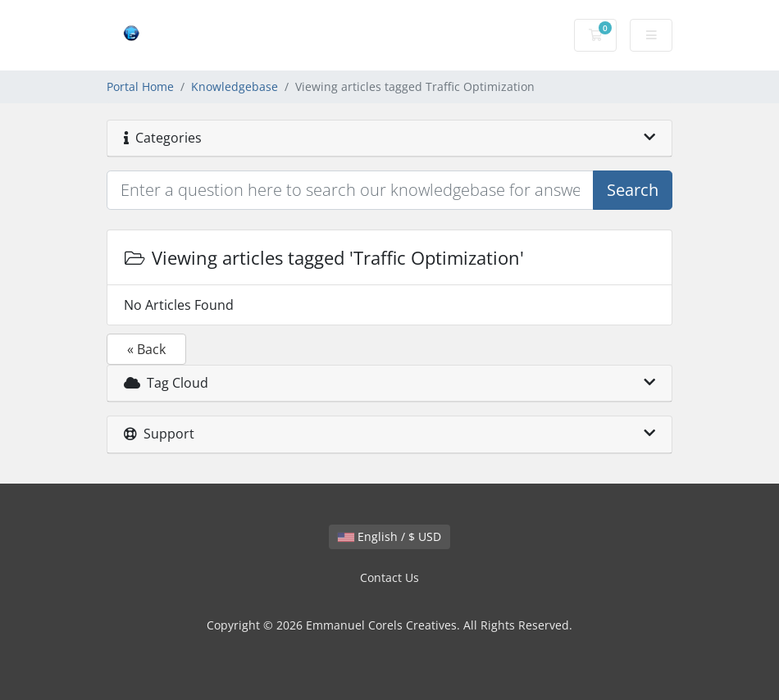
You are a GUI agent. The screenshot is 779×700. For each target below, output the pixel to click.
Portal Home (140, 86)
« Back (146, 349)
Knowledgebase (235, 86)
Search (633, 190)
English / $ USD (389, 536)
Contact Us (389, 577)
